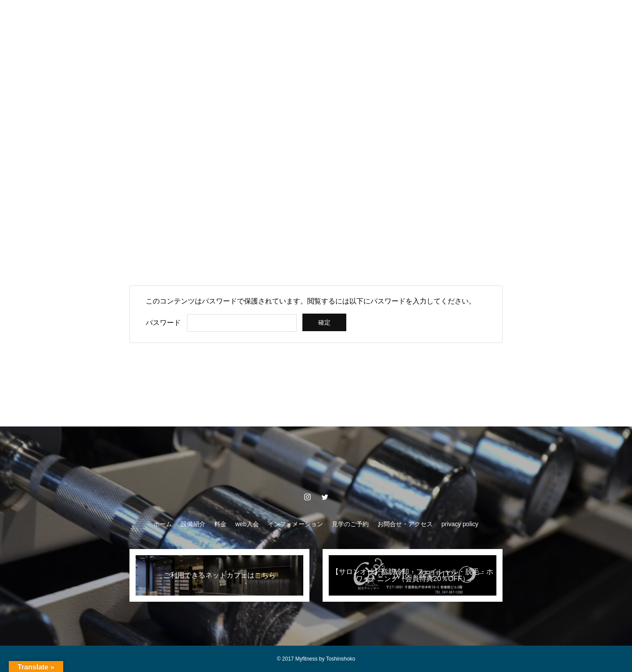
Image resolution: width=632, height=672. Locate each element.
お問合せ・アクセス (427, 18)
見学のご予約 (363, 18)
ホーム (132, 18)
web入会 (243, 18)
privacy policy (491, 18)
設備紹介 (171, 18)
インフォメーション (300, 18)
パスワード (163, 323)
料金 (207, 18)
